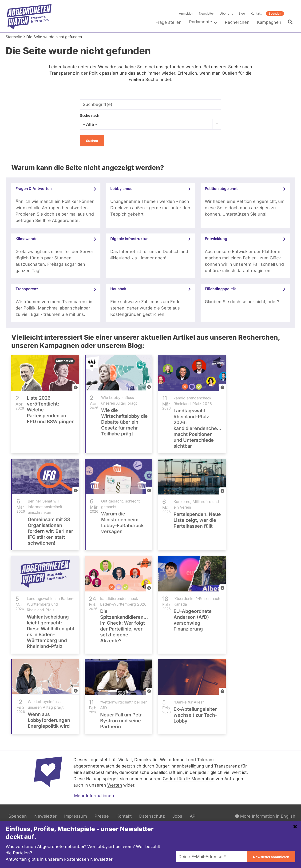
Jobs (177, 816)
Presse (102, 816)
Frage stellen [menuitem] (168, 22)
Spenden (275, 14)
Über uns (226, 14)
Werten (115, 785)
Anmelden (186, 14)
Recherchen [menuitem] (237, 22)
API (193, 816)
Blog (242, 14)
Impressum (76, 816)
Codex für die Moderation (189, 779)
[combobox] (150, 124)
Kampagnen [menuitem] (269, 22)
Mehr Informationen (94, 796)
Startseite (14, 37)
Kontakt (256, 14)
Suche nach (90, 115)
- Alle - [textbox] (90, 124)
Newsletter (206, 14)
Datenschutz (152, 816)
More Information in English (265, 816)
